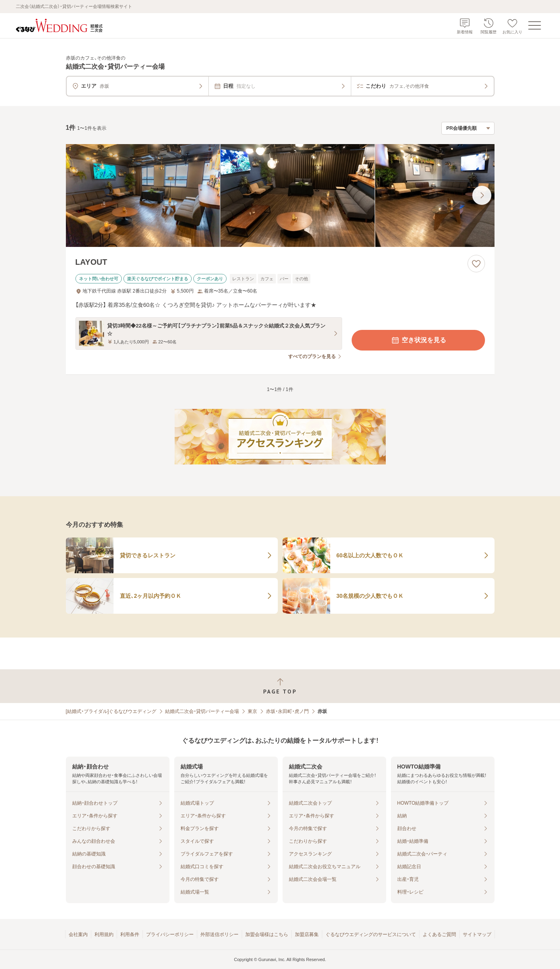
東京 (252, 711)
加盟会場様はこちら (267, 934)
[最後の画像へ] (482, 195)
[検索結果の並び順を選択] (468, 128)
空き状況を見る (418, 340)
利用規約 (104, 934)
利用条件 (130, 934)
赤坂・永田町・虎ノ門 (287, 711)
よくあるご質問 (439, 934)
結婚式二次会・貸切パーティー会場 (202, 711)
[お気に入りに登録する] (476, 264)
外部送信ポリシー (219, 934)
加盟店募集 (307, 934)
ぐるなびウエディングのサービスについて (371, 934)
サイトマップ (477, 934)
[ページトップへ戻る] (280, 686)
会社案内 (78, 934)
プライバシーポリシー (170, 934)
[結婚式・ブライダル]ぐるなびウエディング (111, 711)
